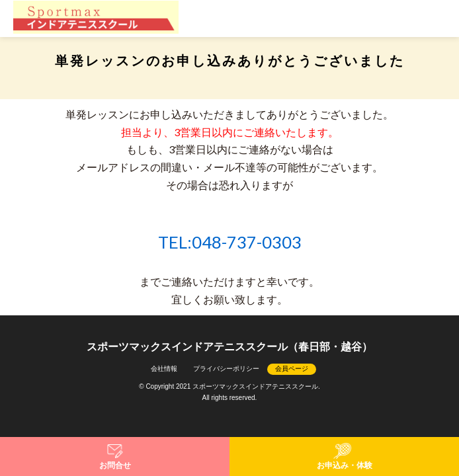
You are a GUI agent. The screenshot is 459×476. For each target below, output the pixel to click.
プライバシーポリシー (226, 369)
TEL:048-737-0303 (230, 242)
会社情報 (164, 369)
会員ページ (292, 369)
